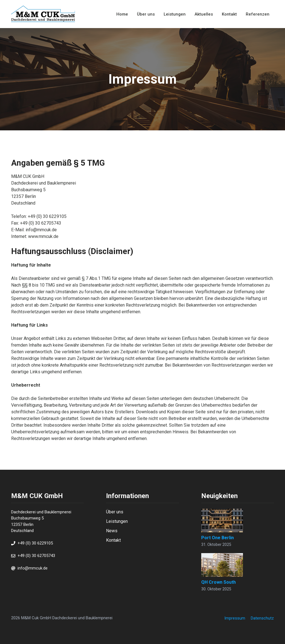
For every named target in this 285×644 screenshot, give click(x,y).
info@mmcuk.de (33, 568)
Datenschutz (262, 618)
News (112, 531)
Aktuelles (204, 14)
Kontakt (229, 14)
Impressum (235, 618)
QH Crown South (218, 582)
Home (122, 14)
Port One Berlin (218, 538)
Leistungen (175, 14)
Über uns (146, 14)
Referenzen (258, 14)
